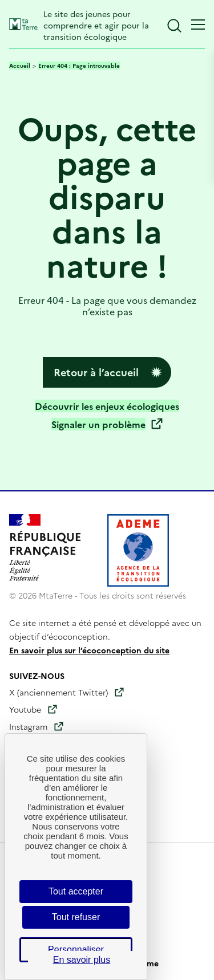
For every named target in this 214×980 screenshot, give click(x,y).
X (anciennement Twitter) (58, 692)
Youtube (25, 709)
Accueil (20, 66)
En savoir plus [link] (82, 960)
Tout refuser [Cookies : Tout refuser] (76, 917)
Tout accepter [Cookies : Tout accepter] (76, 891)
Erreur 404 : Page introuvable (79, 66)
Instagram (28, 726)
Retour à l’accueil (96, 372)
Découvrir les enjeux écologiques (107, 406)
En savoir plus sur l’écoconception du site (89, 650)
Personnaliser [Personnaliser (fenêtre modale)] (76, 949)
